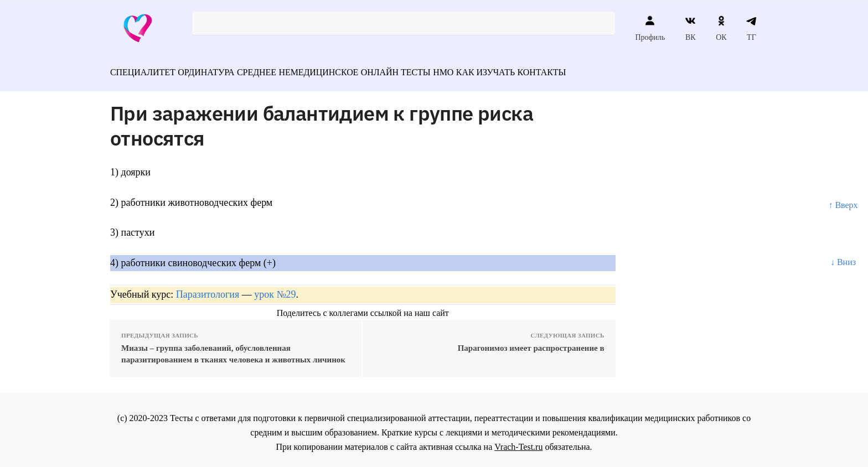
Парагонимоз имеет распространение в (531, 343)
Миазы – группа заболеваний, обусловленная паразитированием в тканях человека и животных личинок (233, 349)
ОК (721, 28)
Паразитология (208, 289)
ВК (691, 28)
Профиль (650, 28)
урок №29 (275, 289)
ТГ (751, 28)
